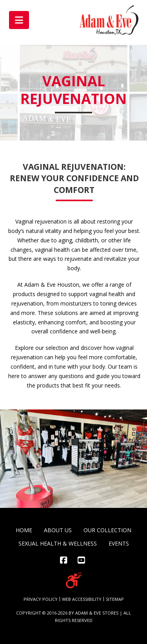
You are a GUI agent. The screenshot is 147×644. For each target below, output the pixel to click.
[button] (19, 20)
